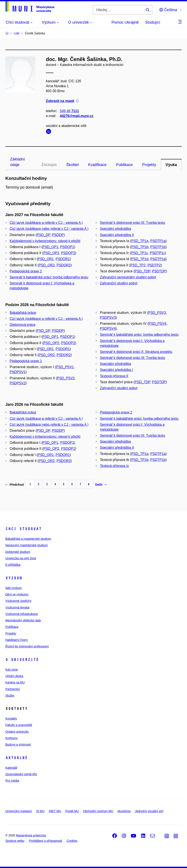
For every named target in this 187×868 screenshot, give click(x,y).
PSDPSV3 (108, 318)
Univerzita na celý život (21, 558)
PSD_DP (43, 235)
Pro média (12, 781)
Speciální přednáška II (117, 235)
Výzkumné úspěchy (18, 601)
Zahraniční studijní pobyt (119, 283)
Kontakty (11, 719)
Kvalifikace (97, 165)
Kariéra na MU (15, 682)
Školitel (72, 165)
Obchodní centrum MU (98, 811)
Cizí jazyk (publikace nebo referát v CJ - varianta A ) (49, 229)
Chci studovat (23, 529)
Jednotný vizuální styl (149, 811)
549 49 (69, 111)
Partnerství (13, 689)
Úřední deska (14, 676)
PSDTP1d (158, 259)
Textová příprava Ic (114, 466)
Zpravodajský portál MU (21, 774)
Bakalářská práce (23, 313)
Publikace (124, 165)
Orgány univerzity (17, 732)
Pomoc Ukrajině (125, 22)
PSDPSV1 (18, 372)
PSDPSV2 (18, 383)
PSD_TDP (142, 271)
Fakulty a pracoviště (19, 725)
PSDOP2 (68, 253)
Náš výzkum (14, 588)
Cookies (72, 841)
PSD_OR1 (46, 259)
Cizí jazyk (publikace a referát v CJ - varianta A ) (46, 223)
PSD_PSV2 (66, 378)
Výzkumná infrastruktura (22, 614)
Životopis (49, 165)
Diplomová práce (23, 325)
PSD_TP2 (138, 265)
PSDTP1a (158, 241)
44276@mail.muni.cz (77, 116)
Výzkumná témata (17, 607)
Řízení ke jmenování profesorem (27, 646)
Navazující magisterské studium (27, 545)
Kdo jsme (12, 670)
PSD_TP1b (140, 247)
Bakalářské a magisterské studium (28, 539)
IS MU (40, 811)
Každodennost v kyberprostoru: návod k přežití (45, 241)
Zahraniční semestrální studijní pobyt (128, 277)
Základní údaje (17, 162)
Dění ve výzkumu (17, 594)
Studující (153, 22)
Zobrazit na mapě (62, 101)
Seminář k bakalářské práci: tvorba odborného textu (49, 277)
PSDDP (58, 235)
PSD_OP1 (50, 247)
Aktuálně (17, 758)
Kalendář (11, 768)
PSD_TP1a (140, 241)
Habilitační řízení (17, 640)
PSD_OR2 (47, 265)
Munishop (124, 811)
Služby (10, 696)
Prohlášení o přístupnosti (46, 841)
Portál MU (72, 811)
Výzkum (14, 578)
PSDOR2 (64, 265)
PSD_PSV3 (157, 313)
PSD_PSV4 (158, 324)
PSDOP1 (67, 247)
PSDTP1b (158, 247)
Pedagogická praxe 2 (26, 271)
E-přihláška (13, 565)
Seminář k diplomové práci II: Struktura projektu (136, 352)
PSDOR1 (63, 259)
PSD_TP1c (139, 253)
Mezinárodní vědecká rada (23, 620)
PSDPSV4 (108, 329)
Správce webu (15, 841)
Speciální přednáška (115, 229)
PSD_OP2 (51, 253)
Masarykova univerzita (31, 835)
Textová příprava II (114, 376)
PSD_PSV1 (65, 367)
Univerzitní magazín (19, 811)
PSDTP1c (157, 253)
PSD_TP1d (140, 259)
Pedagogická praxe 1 (26, 361)
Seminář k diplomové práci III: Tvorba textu (133, 223)
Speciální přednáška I (116, 370)
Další (101, 485)
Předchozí (15, 485)
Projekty (149, 165)
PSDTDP (159, 271)
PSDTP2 (154, 265)
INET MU (55, 811)
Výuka (171, 165)
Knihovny (12, 738)
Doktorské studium (18, 552)
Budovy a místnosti (18, 744)
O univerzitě (22, 660)
